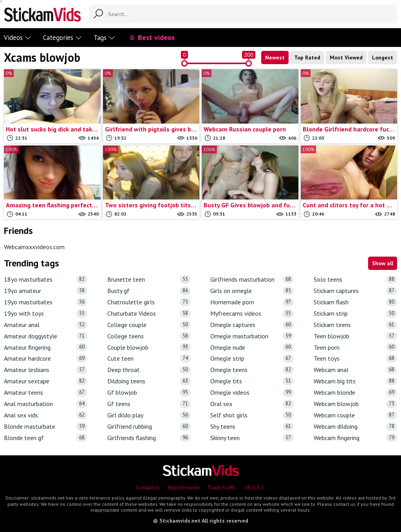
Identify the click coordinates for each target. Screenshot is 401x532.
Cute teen (149, 359)
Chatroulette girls (149, 302)
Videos (18, 38)
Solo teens (355, 279)
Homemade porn (252, 302)
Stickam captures (355, 291)
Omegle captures (252, 325)
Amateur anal (46, 325)
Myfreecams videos (252, 314)
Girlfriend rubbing (149, 427)
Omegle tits (252, 381)
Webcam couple (355, 415)
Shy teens (252, 427)
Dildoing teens (149, 381)
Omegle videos (252, 393)
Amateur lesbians (46, 370)
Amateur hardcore (46, 359)
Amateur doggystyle (46, 336)
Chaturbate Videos (149, 314)
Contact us (148, 487)
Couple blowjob (149, 347)
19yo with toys (46, 314)
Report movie (183, 487)
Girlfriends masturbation (252, 279)
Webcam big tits (355, 381)
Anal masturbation (46, 404)
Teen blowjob (355, 336)
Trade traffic (222, 487)
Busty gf (149, 291)
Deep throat (149, 370)
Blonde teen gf (46, 438)
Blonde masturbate (46, 427)
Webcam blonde (355, 393)
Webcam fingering (355, 438)
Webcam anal (355, 370)
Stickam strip (355, 314)
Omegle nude (252, 347)
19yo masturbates (46, 302)
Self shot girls (252, 415)
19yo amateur (46, 291)
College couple (149, 325)
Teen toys (355, 359)
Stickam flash (355, 302)
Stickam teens (355, 325)
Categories (62, 38)
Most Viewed (346, 58)
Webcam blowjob (355, 404)
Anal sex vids (46, 415)
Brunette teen (149, 279)
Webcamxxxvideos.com (34, 247)
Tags (104, 38)
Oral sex (252, 404)
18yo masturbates (46, 279)
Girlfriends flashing (149, 438)
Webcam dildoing (355, 427)
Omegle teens (252, 370)
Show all (383, 263)
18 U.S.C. (255, 487)
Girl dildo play (149, 415)
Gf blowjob (149, 393)
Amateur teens (46, 393)
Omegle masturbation (252, 336)
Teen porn (355, 347)
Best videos (152, 37)
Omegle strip (252, 359)
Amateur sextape (46, 381)
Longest (383, 58)
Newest (275, 58)
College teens (149, 336)
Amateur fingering (46, 347)
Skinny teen (252, 438)
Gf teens (149, 404)
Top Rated (307, 58)
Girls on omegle (252, 291)
